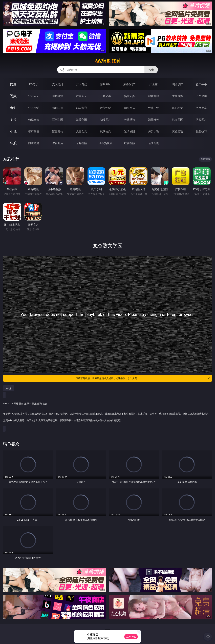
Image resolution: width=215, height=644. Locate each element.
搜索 (151, 70)
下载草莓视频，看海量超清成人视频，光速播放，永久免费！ (143, 378)
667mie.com (107, 61)
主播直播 (178, 96)
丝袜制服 (154, 96)
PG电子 (34, 84)
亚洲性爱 (34, 108)
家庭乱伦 (58, 131)
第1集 (9, 388)
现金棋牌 (178, 84)
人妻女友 (81, 131)
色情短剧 (154, 143)
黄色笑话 (178, 131)
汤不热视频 (105, 143)
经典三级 (154, 108)
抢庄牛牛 (201, 84)
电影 (13, 108)
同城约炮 (34, 143)
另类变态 (201, 108)
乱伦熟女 (178, 108)
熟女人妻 (130, 96)
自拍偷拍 (58, 96)
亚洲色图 (58, 120)
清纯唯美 (154, 120)
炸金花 (154, 84)
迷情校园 (130, 131)
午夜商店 (58, 143)
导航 (13, 143)
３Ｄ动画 (105, 96)
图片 (13, 119)
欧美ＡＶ (81, 96)
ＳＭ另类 (201, 96)
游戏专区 (105, 84)
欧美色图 (81, 120)
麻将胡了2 (129, 84)
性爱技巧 (201, 131)
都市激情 (34, 131)
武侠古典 (105, 131)
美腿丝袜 (130, 120)
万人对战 (81, 84)
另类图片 (201, 120)
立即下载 (131, 637)
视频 (13, 96)
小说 (13, 131)
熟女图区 (178, 120)
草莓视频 (81, 143)
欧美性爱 (105, 108)
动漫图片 (105, 120)
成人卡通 (81, 108)
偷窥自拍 (34, 120)
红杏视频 (130, 143)
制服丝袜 (130, 108)
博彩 (13, 84)
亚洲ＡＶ (34, 96)
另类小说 (154, 131)
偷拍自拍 (58, 108)
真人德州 (58, 84)
